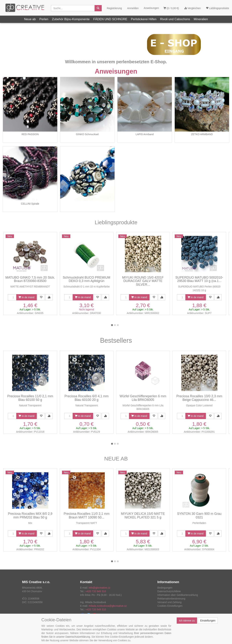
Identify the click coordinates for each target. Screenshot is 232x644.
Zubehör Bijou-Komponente (71, 19)
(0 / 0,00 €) (171, 8)
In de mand (26, 297)
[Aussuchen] (98, 8)
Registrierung (114, 8)
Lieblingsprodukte (217, 8)
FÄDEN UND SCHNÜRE (110, 19)
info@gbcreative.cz (99, 588)
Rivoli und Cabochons (175, 19)
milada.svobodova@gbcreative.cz (108, 606)
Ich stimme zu (187, 621)
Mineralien (201, 19)
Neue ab (30, 19)
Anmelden (133, 8)
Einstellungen (208, 621)
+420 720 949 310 (96, 591)
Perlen (44, 19)
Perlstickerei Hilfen (144, 19)
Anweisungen (116, 71)
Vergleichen (192, 8)
